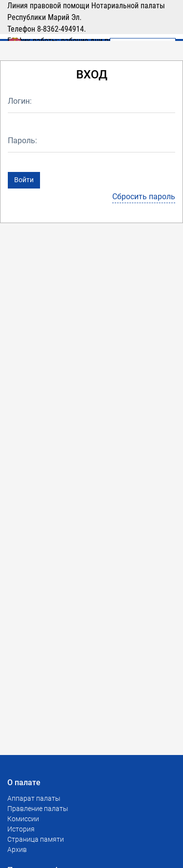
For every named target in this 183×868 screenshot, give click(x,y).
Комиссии (23, 819)
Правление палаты (38, 809)
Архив (17, 849)
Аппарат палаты (34, 798)
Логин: (20, 101)
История (21, 829)
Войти (24, 180)
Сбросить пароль (144, 197)
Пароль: (22, 141)
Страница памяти (36, 839)
